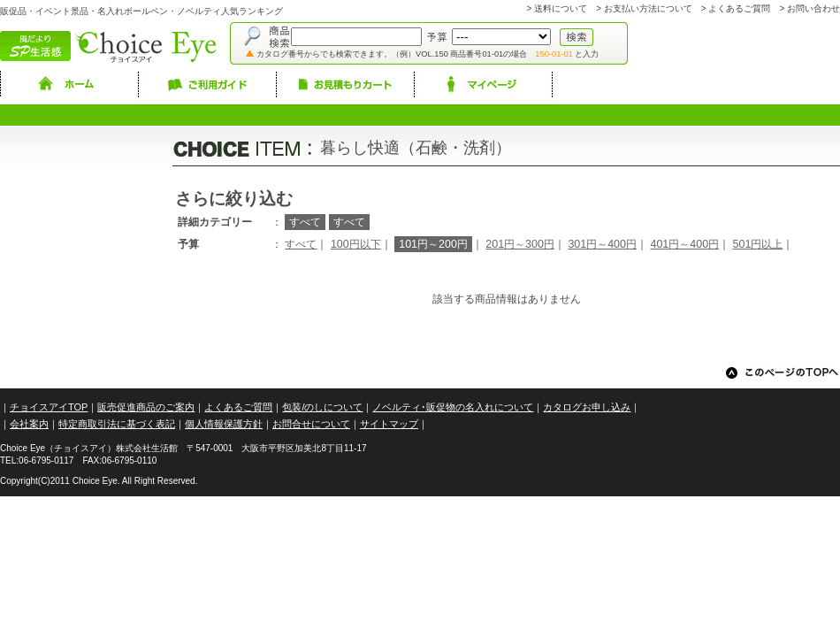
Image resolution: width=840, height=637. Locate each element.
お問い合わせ (813, 8)
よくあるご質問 (739, 8)
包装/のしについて (322, 407)
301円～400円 (602, 244)
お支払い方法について (648, 8)
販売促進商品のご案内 (146, 407)
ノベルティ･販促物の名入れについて (453, 407)
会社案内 (29, 424)
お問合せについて (311, 424)
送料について (561, 8)
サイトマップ (389, 424)
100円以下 (356, 244)
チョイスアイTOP (49, 407)
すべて (301, 244)
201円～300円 (520, 244)
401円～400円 (684, 244)
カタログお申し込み (587, 407)
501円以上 (758, 244)
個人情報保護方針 (224, 424)
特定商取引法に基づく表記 (117, 424)
